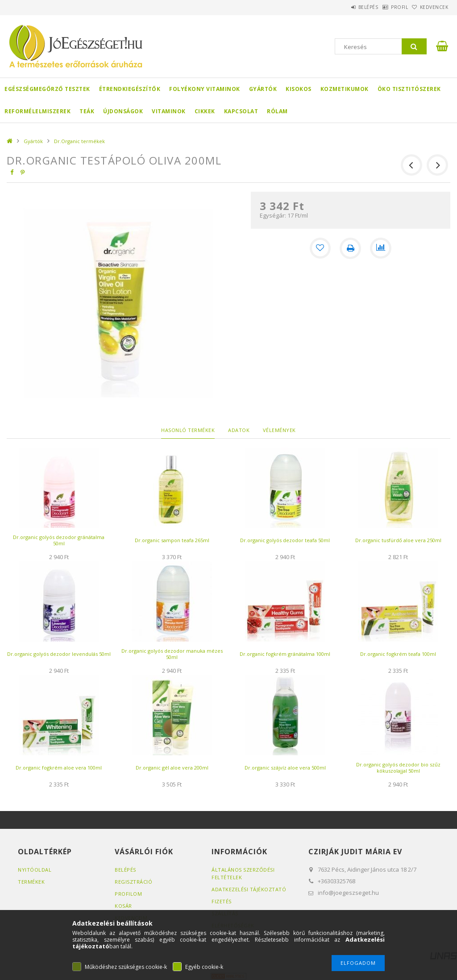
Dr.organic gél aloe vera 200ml (172, 768)
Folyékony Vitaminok (205, 89)
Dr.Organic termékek (79, 141)
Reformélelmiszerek (37, 111)
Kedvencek (429, 7)
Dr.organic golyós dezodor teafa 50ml (285, 540)
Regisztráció (133, 882)
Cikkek (205, 111)
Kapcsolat (241, 111)
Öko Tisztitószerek (409, 89)
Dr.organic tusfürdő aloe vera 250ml (398, 540)
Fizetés (222, 901)
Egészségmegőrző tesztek (47, 89)
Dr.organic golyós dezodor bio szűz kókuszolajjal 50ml (398, 768)
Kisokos (299, 89)
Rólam (277, 111)
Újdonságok (123, 111)
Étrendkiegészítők (130, 89)
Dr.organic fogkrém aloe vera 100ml (59, 768)
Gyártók (263, 89)
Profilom (128, 894)
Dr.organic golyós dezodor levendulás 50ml (59, 654)
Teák (87, 111)
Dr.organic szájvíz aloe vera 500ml (285, 768)
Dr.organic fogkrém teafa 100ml (398, 654)
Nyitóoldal (35, 870)
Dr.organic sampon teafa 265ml (172, 540)
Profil (386, 7)
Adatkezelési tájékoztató (249, 889)
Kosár (123, 906)
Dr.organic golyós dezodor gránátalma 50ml (59, 540)
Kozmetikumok (345, 89)
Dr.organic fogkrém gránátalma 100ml (285, 654)
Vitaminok (169, 111)
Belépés (345, 7)
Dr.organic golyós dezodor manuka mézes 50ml (172, 654)
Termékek (31, 882)
